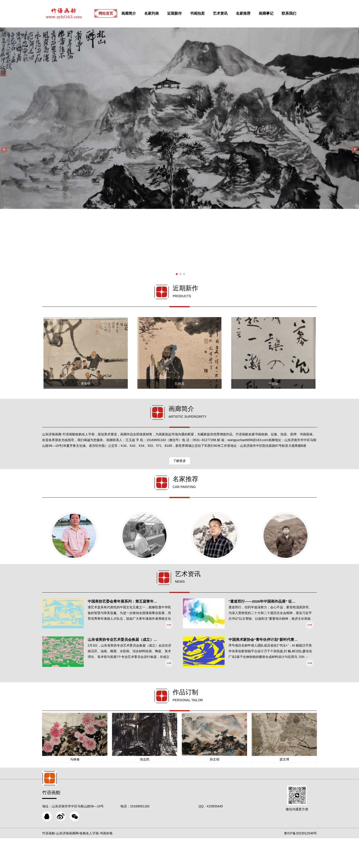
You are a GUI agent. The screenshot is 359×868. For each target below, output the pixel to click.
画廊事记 (271, 13)
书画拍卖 (202, 13)
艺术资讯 (225, 13)
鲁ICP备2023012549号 (301, 863)
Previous (4, 150)
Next (355, 150)
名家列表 (157, 13)
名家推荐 (248, 13)
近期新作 (179, 13)
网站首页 (111, 13)
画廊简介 (134, 13)
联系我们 (294, 13)
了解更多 (179, 473)
